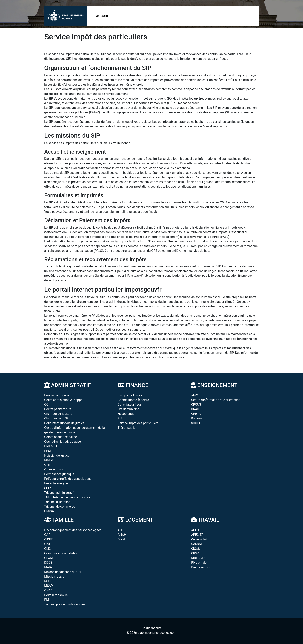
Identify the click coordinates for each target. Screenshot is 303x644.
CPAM (49, 558)
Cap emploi (199, 539)
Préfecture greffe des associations (68, 479)
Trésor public (127, 428)
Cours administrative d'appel (64, 400)
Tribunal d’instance (57, 502)
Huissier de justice (57, 456)
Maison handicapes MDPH (63, 572)
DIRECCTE (198, 558)
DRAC (195, 409)
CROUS (196, 405)
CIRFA (195, 553)
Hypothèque (126, 414)
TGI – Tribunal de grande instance (67, 497)
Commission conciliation (61, 553)
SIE (120, 418)
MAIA (48, 567)
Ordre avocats (54, 469)
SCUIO (196, 423)
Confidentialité (152, 628)
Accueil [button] (102, 16)
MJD (47, 581)
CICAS (195, 549)
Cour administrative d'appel (63, 442)
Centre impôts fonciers (133, 400)
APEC (195, 530)
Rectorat (197, 418)
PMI (47, 600)
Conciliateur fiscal (130, 405)
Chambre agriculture (58, 414)
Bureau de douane (57, 395)
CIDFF (48, 539)
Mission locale (54, 576)
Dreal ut (123, 539)
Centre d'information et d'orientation (216, 400)
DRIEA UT (51, 446)
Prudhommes (200, 567)
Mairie (49, 460)
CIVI (47, 544)
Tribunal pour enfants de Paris (65, 604)
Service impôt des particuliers (138, 423)
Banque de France (130, 395)
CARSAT (197, 544)
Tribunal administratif (59, 493)
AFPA (195, 395)
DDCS (48, 563)
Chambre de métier (57, 418)
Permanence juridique (59, 474)
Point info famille (56, 595)
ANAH (122, 535)
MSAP (49, 586)
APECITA (197, 535)
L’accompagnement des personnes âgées (73, 530)
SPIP (48, 488)
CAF (47, 535)
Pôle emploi (199, 563)
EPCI (48, 451)
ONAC (48, 590)
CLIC (48, 549)
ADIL (121, 530)
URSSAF (50, 511)
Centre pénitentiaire (58, 409)
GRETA (196, 414)
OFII (47, 465)
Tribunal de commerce (60, 507)
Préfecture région (56, 483)
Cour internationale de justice (64, 423)
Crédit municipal (129, 409)
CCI (47, 405)
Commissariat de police (60, 437)
